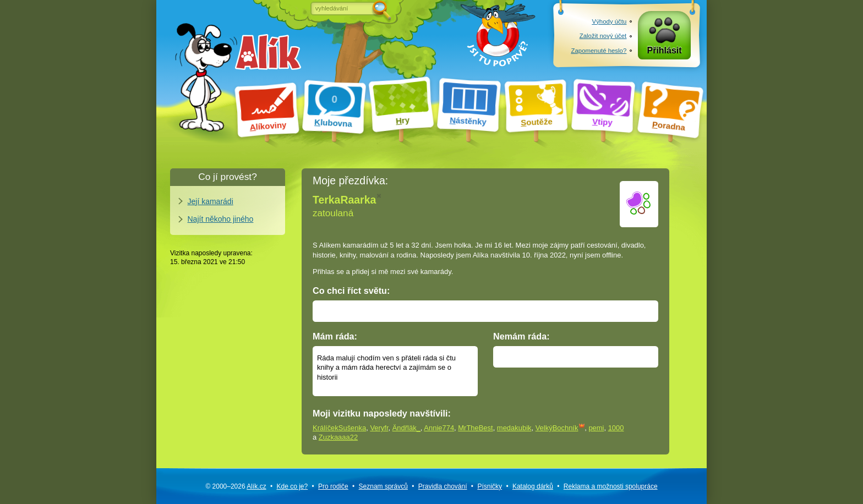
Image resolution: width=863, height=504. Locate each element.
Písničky (490, 486)
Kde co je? (292, 486)
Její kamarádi (211, 201)
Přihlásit (665, 50)
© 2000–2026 (236, 486)
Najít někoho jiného (221, 219)
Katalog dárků (533, 486)
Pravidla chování (443, 486)
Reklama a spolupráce (611, 486)
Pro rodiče (333, 486)
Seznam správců (383, 486)
